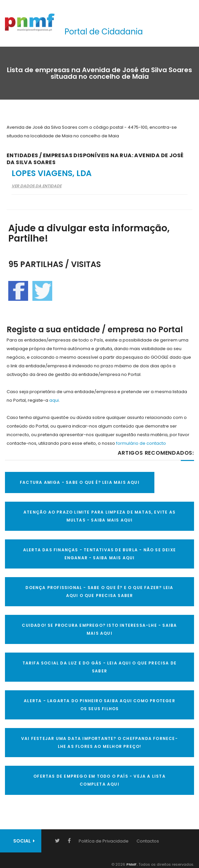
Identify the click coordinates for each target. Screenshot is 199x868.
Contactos (148, 841)
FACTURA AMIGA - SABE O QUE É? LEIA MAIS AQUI (80, 482)
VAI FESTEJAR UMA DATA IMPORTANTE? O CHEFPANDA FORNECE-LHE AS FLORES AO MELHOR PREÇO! (99, 742)
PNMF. (131, 864)
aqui (54, 400)
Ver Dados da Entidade (37, 186)
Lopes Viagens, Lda (52, 173)
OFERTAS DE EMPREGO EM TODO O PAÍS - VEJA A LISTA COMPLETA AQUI (99, 780)
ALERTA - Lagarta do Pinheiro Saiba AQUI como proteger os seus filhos (99, 705)
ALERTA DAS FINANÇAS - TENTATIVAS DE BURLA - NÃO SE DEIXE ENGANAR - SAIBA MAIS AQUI (99, 554)
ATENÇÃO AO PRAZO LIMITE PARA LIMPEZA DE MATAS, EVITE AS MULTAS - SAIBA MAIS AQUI (99, 516)
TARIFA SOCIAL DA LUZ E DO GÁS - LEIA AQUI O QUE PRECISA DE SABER (100, 667)
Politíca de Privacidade (104, 841)
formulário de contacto (141, 443)
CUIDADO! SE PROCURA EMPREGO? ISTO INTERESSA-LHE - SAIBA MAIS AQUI (99, 629)
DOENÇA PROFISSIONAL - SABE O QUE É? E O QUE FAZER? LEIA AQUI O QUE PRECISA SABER (99, 592)
